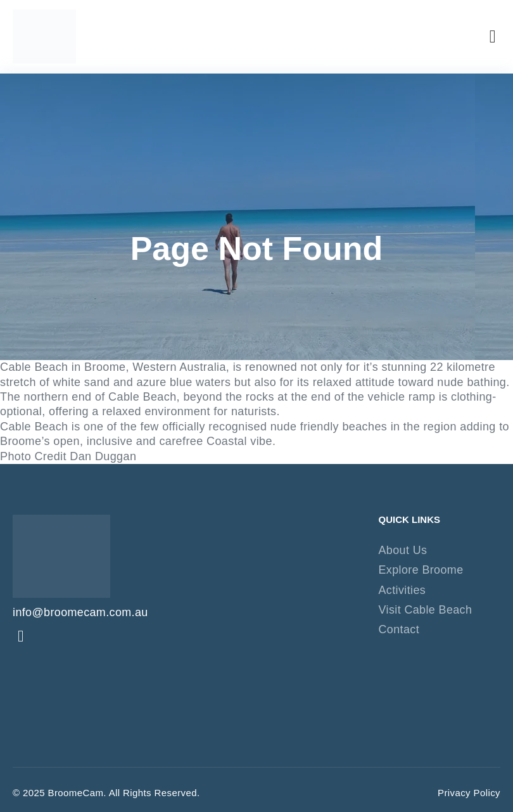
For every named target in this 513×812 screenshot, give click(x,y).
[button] (493, 37)
